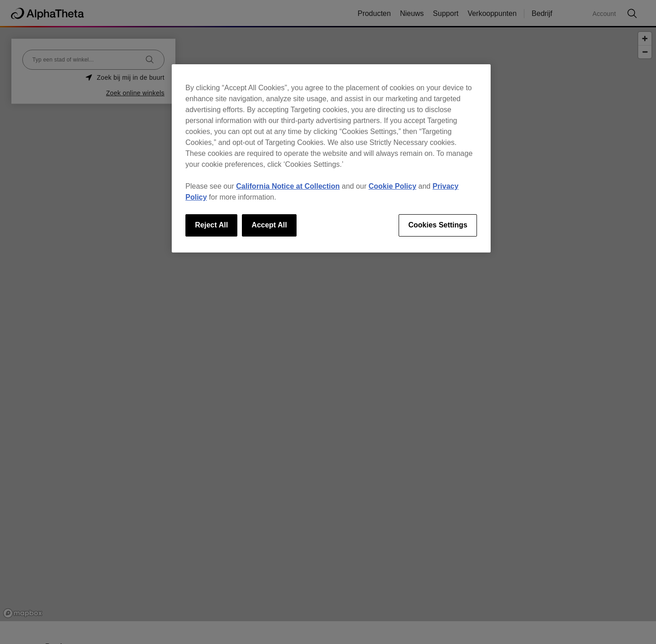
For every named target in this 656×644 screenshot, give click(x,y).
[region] (331, 158)
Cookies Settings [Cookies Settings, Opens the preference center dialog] (438, 225)
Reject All (211, 225)
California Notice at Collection (288, 186)
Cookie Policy (392, 186)
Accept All (269, 225)
